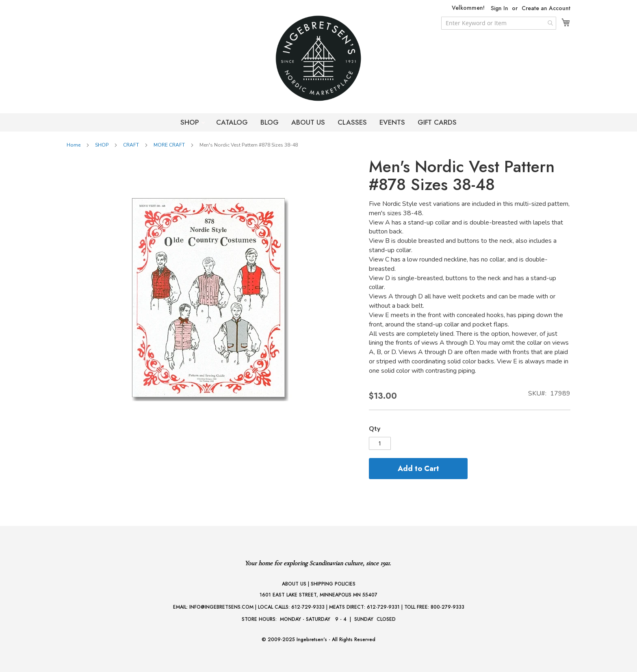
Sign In (499, 8)
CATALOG (232, 122)
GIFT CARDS (437, 122)
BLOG (270, 122)
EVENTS (392, 122)
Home (74, 145)
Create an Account (546, 8)
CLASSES (352, 122)
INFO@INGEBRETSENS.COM (221, 607)
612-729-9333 (308, 607)
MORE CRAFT (169, 145)
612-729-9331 (383, 607)
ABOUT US (308, 122)
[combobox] (499, 23)
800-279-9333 (447, 607)
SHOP (191, 122)
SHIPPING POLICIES (333, 584)
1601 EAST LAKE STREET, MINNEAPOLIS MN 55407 (318, 595)
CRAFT (131, 145)
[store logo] (318, 58)
